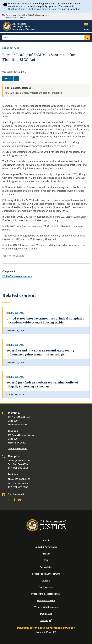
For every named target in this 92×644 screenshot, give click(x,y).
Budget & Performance (46, 547)
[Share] (11, 79)
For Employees (46, 587)
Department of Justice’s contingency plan (35, 9)
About (46, 540)
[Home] (19, 30)
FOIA (46, 560)
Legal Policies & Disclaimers (46, 574)
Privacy (46, 580)
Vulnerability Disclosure (46, 607)
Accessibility (46, 567)
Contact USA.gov (46, 632)
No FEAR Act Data (46, 601)
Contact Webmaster (18, 448)
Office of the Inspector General (46, 594)
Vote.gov (46, 621)
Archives (46, 554)
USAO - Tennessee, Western (17, 276)
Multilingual (46, 614)
